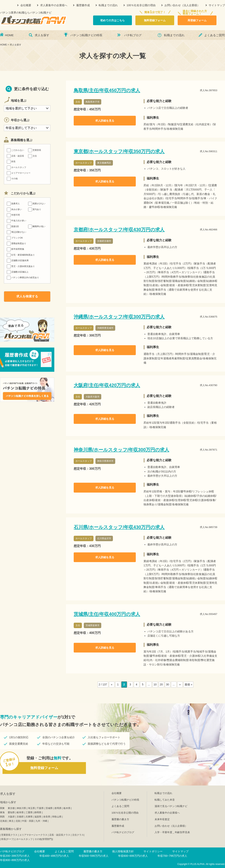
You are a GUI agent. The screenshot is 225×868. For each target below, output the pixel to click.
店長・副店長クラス (60, 835)
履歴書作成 (83, 5)
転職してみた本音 (165, 800)
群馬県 (58, 808)
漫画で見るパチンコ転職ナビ (171, 806)
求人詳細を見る (105, 121)
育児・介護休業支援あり (21, 266)
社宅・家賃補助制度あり (21, 255)
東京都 (11, 808)
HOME (9, 35)
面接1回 (13, 226)
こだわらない (15, 150)
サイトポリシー (153, 851)
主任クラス (78, 835)
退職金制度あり (16, 243)
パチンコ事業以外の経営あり (23, 277)
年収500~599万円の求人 (94, 856)
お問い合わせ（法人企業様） (182, 5)
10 (155, 684)
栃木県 (67, 808)
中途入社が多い (16, 221)
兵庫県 (29, 817)
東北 (11, 821)
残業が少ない (37, 203)
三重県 (29, 812)
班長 (11, 161)
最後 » (189, 684)
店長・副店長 (15, 156)
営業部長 (35, 150)
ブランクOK (15, 238)
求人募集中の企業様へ (54, 5)
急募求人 (13, 203)
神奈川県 (21, 808)
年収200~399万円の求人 (15, 856)
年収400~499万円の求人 (54, 856)
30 (168, 684)
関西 (2, 817)
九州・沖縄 (41, 821)
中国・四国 (28, 821)
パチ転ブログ (133, 35)
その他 (12, 179)
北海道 (3, 821)
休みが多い (14, 209)
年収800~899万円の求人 (15, 860)
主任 (32, 156)
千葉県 (40, 808)
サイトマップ (217, 5)
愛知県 (11, 812)
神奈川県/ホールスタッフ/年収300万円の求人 (121, 450)
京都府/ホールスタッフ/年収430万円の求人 (119, 230)
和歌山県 (57, 817)
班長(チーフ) (8, 839)
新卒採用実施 (15, 249)
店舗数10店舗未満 (18, 260)
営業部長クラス (9, 835)
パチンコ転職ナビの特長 (86, 35)
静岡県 (38, 812)
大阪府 (11, 817)
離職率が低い (37, 226)
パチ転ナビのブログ (123, 832)
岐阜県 (20, 812)
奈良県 (47, 817)
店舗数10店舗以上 (18, 272)
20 (161, 684)
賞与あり (35, 209)
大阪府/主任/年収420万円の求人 (107, 385)
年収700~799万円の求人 (172, 856)
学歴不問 (13, 215)
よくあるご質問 (214, 35)
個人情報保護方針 (123, 851)
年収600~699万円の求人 (133, 856)
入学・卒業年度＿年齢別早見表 (172, 832)
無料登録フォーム (155, 20)
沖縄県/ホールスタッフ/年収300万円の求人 (119, 317)
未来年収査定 (162, 819)
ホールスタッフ (16, 167)
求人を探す (42, 35)
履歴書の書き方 (120, 819)
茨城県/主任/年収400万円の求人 (107, 614)
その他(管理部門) (43, 839)
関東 (2, 808)
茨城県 (49, 808)
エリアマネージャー (19, 173)
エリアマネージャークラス (33, 835)
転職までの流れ (108, 5)
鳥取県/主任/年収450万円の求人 (107, 90)
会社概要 (26, 5)
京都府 (20, 817)
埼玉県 (31, 808)
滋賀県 (38, 817)
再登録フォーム (197, 20)
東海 (2, 812)
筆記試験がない (16, 232)
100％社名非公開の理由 (141, 5)
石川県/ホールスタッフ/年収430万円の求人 (119, 527)
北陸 (18, 821)
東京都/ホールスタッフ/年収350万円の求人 (119, 151)
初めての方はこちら (112, 20)
